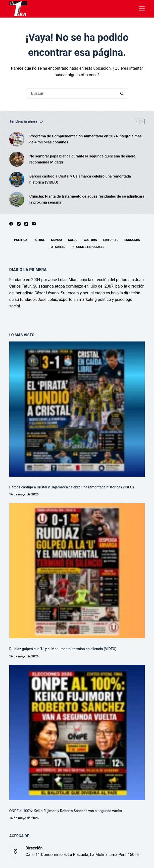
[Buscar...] (72, 94)
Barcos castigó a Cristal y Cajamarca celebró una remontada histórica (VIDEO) (80, 179)
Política (21, 240)
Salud (73, 240)
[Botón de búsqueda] (122, 94)
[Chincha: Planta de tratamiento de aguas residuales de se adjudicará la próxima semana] (17, 199)
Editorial (111, 240)
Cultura (90, 240)
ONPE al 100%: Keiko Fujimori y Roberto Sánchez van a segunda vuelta (66, 811)
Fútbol (39, 240)
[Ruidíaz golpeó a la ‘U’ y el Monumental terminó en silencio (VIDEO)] (77, 571)
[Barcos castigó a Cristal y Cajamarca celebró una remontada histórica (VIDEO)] (17, 179)
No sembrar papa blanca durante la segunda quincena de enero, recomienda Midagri (83, 159)
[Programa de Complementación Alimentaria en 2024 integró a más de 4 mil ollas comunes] (17, 139)
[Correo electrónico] (34, 224)
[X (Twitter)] (26, 224)
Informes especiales (88, 247)
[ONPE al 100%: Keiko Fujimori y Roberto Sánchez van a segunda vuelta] (77, 732)
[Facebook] (11, 224)
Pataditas (57, 247)
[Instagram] (19, 224)
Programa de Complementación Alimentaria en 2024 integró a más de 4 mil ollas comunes (86, 139)
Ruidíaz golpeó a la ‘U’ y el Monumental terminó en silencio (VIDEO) (63, 649)
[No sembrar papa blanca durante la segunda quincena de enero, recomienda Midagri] (17, 159)
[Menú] (142, 9)
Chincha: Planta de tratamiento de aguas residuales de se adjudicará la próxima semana (87, 199)
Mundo (56, 240)
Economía (132, 240)
